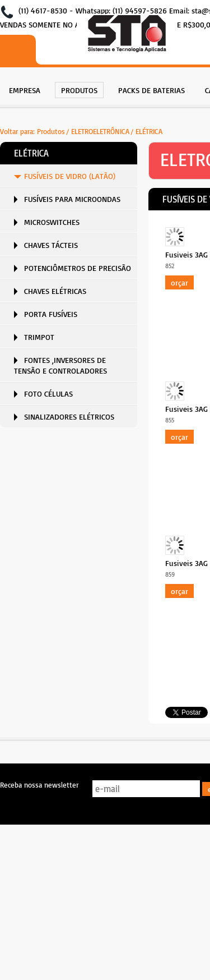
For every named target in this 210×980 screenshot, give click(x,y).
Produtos (51, 131)
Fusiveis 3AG (186, 254)
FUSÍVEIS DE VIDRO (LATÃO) (70, 176)
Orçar (179, 282)
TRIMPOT (39, 337)
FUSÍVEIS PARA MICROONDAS (72, 199)
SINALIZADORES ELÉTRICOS (69, 417)
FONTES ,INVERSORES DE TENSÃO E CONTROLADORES (60, 365)
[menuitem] (25, 89)
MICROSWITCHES (52, 222)
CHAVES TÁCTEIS (51, 245)
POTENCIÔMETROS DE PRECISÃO (78, 268)
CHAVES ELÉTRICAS (55, 291)
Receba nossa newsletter (39, 785)
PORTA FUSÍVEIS (51, 314)
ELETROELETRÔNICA (100, 131)
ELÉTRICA (149, 131)
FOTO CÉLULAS (48, 394)
